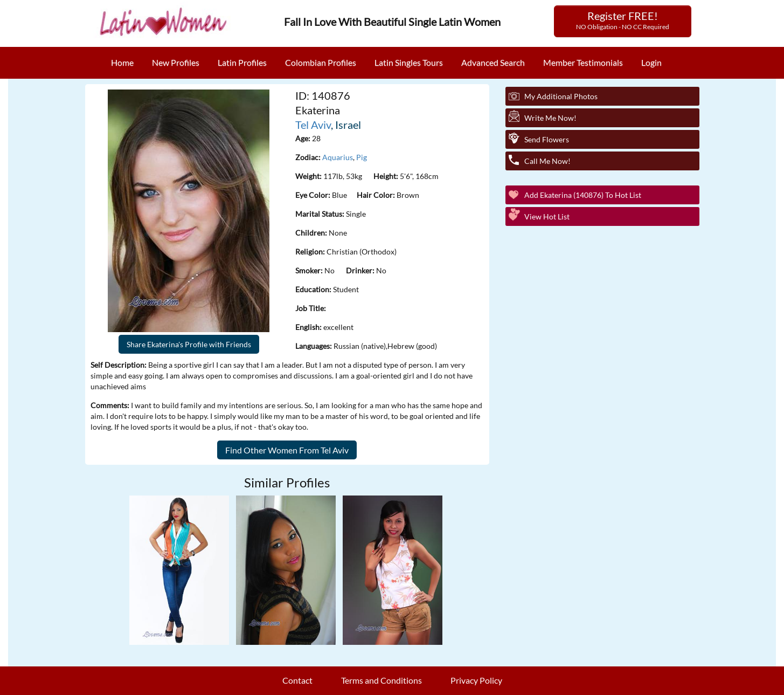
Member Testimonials (583, 62)
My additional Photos (561, 96)
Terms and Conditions (381, 680)
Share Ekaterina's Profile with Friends (189, 344)
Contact (297, 680)
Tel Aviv (313, 125)
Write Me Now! (550, 118)
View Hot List (547, 216)
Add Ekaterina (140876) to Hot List (583, 195)
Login (651, 62)
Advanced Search (493, 62)
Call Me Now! (547, 161)
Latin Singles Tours (409, 62)
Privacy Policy (476, 680)
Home (122, 62)
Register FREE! (623, 20)
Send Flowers (547, 139)
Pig (362, 157)
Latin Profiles (242, 62)
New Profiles (176, 62)
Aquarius (338, 157)
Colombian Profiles (321, 62)
